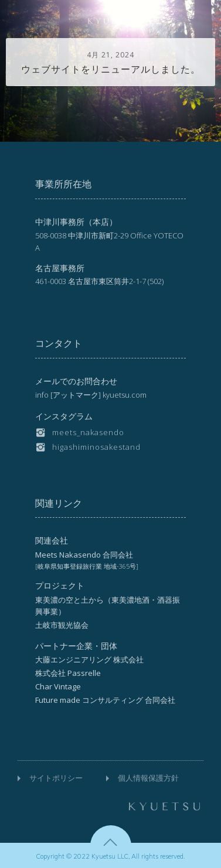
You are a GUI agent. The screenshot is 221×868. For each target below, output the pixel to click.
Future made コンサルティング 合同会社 (105, 700)
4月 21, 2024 (110, 55)
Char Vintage (58, 686)
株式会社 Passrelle (68, 673)
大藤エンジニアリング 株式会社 (89, 659)
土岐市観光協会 (62, 625)
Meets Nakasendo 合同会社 (84, 555)
